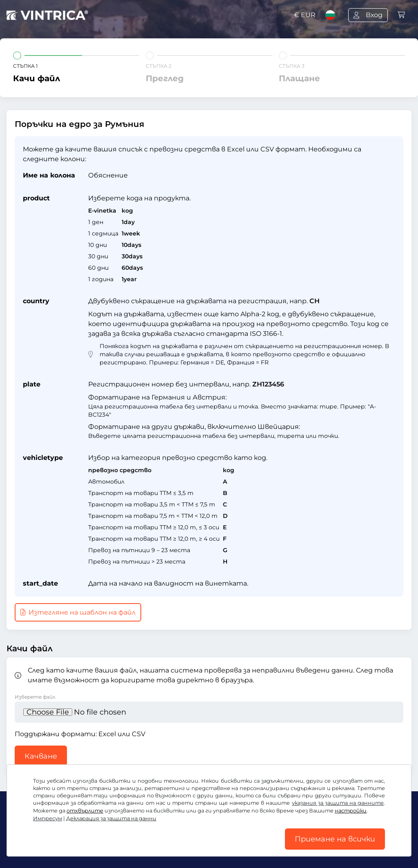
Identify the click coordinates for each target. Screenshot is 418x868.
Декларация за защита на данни (111, 818)
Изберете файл (35, 697)
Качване (41, 756)
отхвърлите (85, 811)
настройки (351, 811)
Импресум (48, 818)
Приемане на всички (335, 839)
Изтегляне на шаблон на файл (78, 612)
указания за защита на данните (338, 803)
